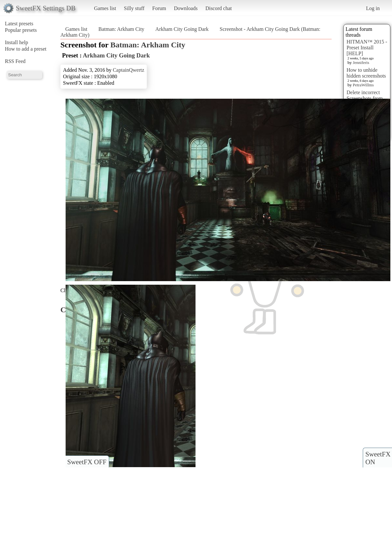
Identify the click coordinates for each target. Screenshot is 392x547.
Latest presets (19, 24)
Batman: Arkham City (121, 29)
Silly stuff (134, 8)
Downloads (186, 8)
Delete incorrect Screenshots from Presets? (365, 98)
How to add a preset (26, 49)
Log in (373, 8)
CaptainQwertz (128, 70)
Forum (159, 8)
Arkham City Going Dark (182, 29)
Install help (17, 42)
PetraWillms (363, 85)
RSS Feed (15, 61)
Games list (105, 8)
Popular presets (21, 30)
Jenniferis (361, 62)
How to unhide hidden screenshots (366, 73)
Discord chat (218, 8)
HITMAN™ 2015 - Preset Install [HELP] (367, 48)
